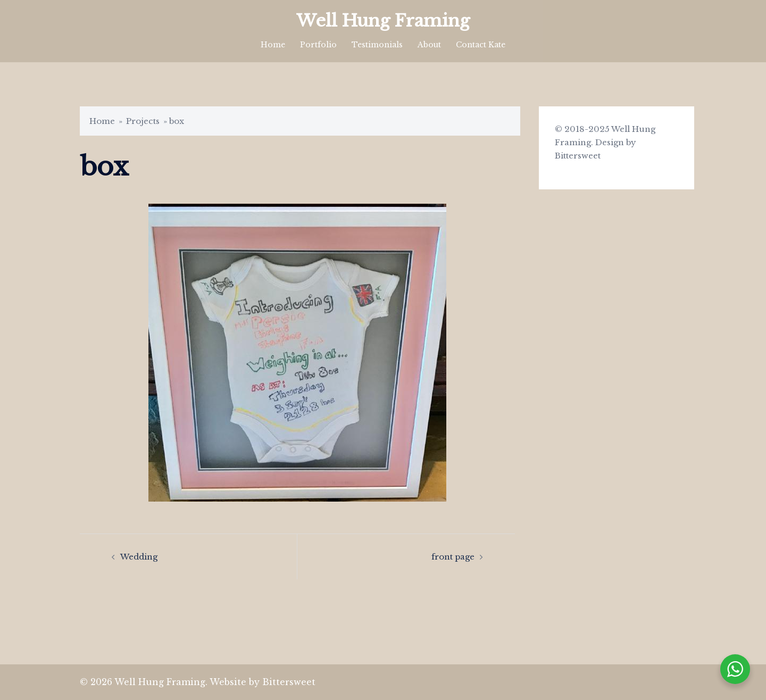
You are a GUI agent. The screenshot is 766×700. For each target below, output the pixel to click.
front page (453, 557)
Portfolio (318, 45)
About (429, 45)
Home (273, 45)
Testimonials (377, 45)
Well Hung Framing (383, 21)
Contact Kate (481, 45)
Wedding (139, 557)
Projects (143, 121)
